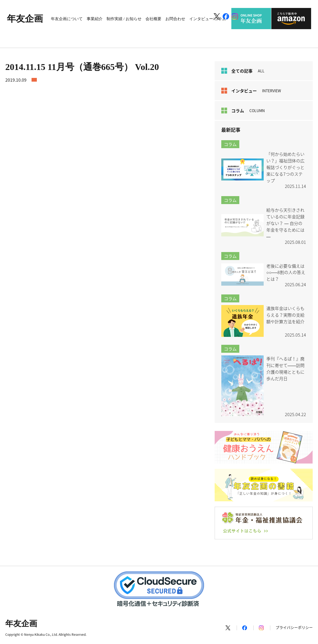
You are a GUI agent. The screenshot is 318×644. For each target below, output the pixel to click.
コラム (243, 111)
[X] (217, 16)
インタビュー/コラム (208, 19)
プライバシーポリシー (294, 627)
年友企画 (25, 19)
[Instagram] (235, 16)
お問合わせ (175, 19)
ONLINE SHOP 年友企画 (251, 19)
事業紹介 (95, 19)
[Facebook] (226, 16)
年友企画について (67, 19)
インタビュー (251, 91)
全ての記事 (243, 71)
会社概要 (153, 19)
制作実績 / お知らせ (124, 19)
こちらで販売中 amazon (291, 19)
